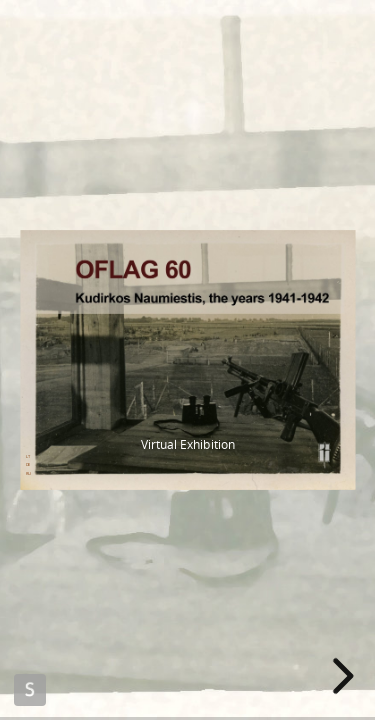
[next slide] (340, 676)
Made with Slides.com (30, 690)
